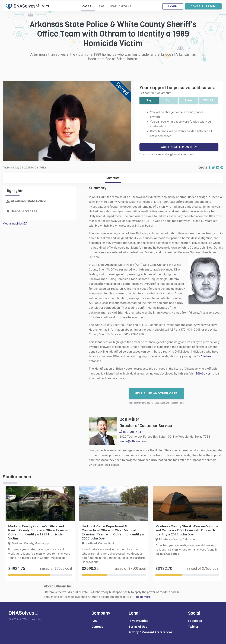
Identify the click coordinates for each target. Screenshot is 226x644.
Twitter (193, 627)
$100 (188, 100)
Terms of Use (138, 627)
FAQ (102, 6)
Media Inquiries (15, 223)
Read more (143, 597)
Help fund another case (156, 393)
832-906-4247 (131, 432)
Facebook (195, 621)
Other (208, 100)
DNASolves (204, 356)
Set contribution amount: (156, 93)
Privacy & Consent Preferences (150, 632)
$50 (169, 100)
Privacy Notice (139, 621)
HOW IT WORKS (121, 6)
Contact (97, 627)
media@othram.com (133, 441)
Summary (113, 178)
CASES (87, 6)
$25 (149, 100)
